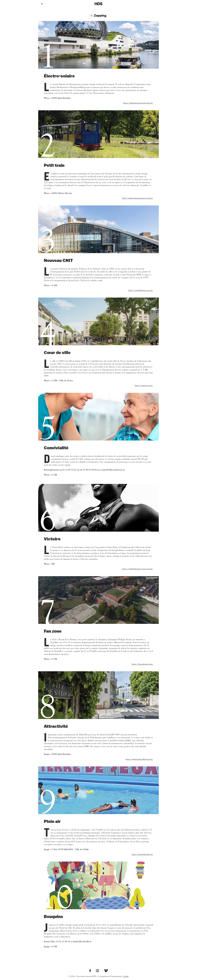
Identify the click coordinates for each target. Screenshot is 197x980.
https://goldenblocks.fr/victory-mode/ (138, 569)
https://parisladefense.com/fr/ (141, 290)
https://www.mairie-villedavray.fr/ (139, 759)
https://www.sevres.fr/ (144, 386)
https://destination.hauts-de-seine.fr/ (138, 103)
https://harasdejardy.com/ (142, 664)
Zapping (100, 15)
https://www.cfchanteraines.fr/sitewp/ (138, 198)
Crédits (126, 976)
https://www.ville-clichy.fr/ (142, 854)
